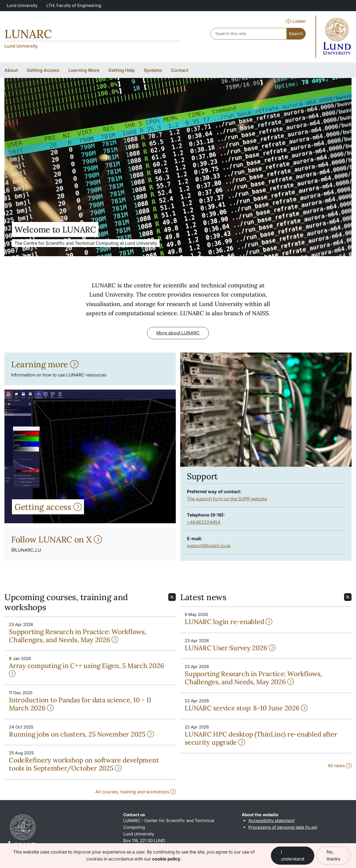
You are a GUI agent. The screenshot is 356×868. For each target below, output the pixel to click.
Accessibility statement (271, 821)
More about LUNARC (178, 333)
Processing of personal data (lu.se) (283, 827)
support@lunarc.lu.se (209, 546)
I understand (293, 855)
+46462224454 (204, 522)
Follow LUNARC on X (57, 539)
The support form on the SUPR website (227, 499)
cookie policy (166, 859)
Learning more (45, 364)
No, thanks (333, 855)
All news (340, 766)
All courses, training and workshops (136, 792)
